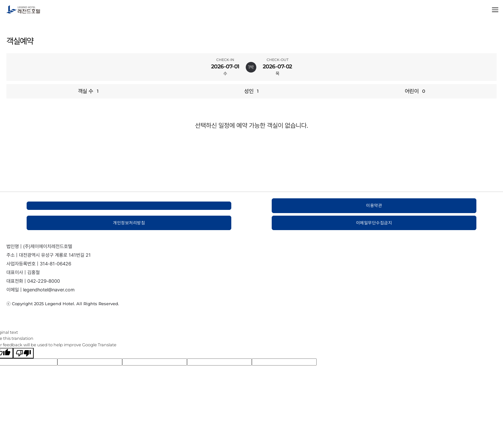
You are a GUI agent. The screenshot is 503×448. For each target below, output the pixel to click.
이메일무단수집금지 (374, 223)
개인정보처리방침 (129, 223)
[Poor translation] (23, 353)
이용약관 (374, 205)
